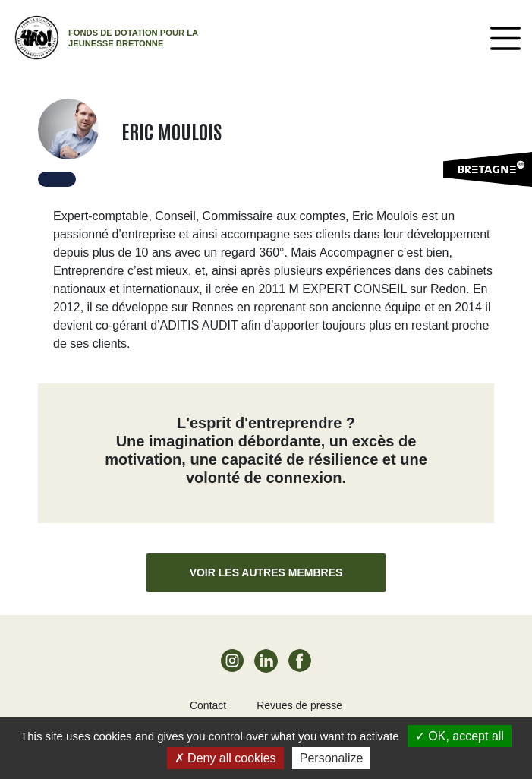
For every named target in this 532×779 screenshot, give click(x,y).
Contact (208, 705)
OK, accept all (460, 736)
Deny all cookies (225, 758)
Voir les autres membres (266, 572)
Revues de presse (299, 705)
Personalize (332, 758)
